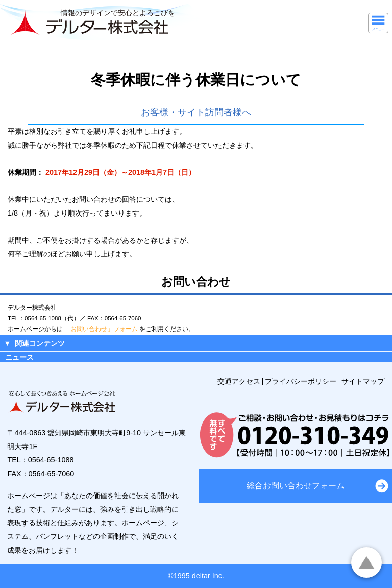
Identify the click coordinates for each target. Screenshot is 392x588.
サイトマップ (363, 381)
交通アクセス (239, 381)
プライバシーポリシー (301, 381)
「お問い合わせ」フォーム (101, 329)
